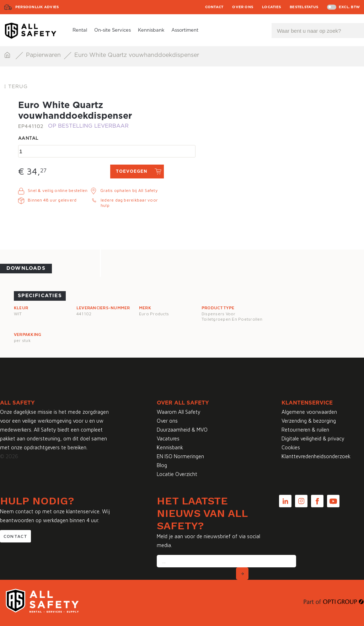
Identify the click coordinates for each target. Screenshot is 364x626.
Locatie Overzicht (177, 474)
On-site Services (113, 30)
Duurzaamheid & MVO (182, 430)
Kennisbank (151, 30)
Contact (214, 7)
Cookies (291, 447)
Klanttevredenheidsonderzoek (316, 456)
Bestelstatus (304, 7)
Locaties (271, 7)
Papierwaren (44, 55)
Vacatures (168, 438)
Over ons (243, 7)
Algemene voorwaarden (309, 412)
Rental (80, 30)
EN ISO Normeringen (180, 456)
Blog (162, 465)
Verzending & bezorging (309, 421)
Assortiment (185, 30)
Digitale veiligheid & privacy (313, 438)
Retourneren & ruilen (305, 430)
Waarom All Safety (179, 412)
